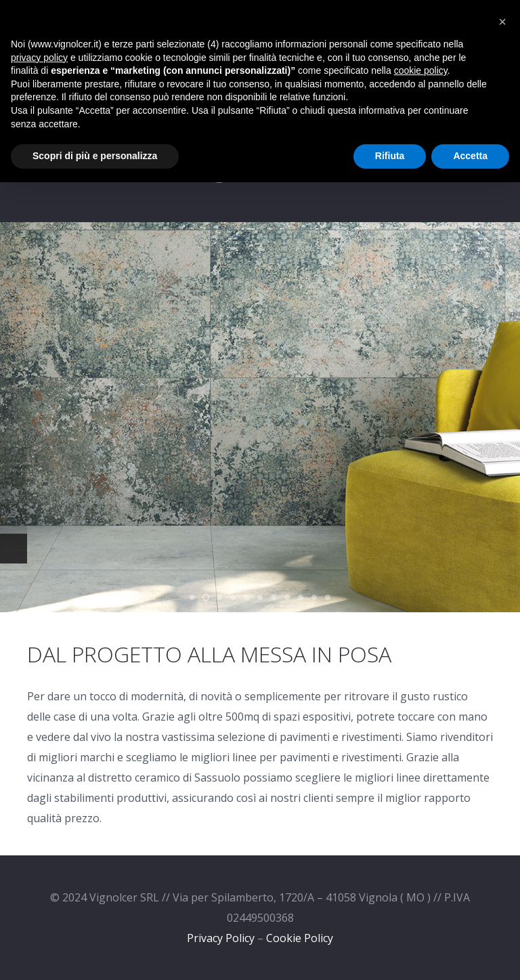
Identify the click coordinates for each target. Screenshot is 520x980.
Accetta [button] (470, 156)
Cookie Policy (300, 938)
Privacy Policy (221, 938)
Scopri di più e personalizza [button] (95, 156)
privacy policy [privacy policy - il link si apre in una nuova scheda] (39, 58)
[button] (502, 22)
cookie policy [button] (421, 70)
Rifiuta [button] (390, 156)
